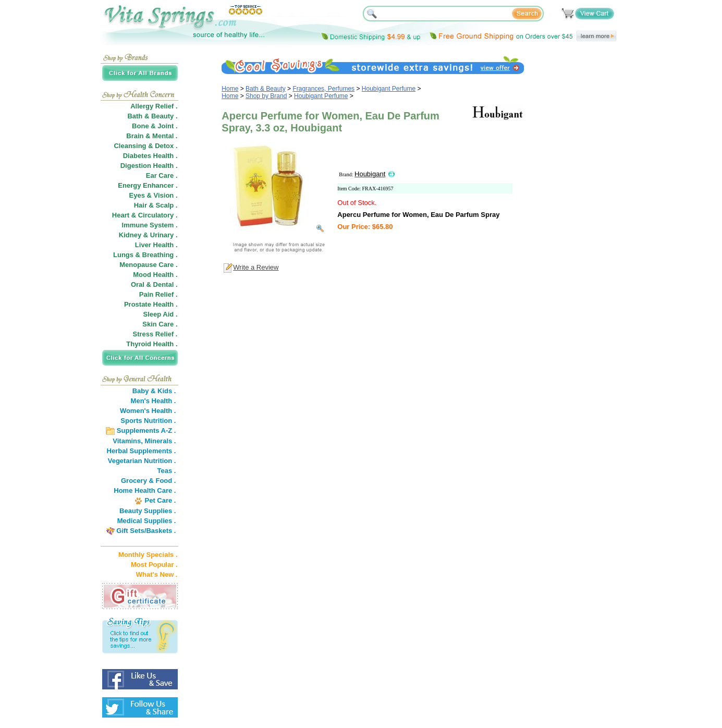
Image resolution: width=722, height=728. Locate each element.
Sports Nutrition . (148, 421)
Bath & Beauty (266, 89)
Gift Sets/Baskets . (146, 531)
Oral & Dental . (154, 284)
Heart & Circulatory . (145, 215)
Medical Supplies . (147, 521)
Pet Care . (160, 500)
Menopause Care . (148, 265)
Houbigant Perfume (389, 89)
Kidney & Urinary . (148, 235)
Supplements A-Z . (146, 430)
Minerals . (161, 441)
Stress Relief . (155, 334)
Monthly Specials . (148, 555)
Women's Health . (148, 411)
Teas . (167, 471)
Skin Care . (160, 324)
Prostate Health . (151, 304)
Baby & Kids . (154, 391)
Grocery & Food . (148, 481)
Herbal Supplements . (142, 451)
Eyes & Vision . (154, 195)
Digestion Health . (149, 166)
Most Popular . (154, 565)
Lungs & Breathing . (145, 255)
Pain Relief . (158, 294)
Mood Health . (155, 275)
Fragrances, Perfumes (323, 89)
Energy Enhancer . (148, 185)
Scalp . (167, 205)
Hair (140, 205)
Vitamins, (128, 441)
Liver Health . (156, 245)
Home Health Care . (145, 490)
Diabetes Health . (150, 156)
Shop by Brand (266, 96)
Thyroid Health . (152, 344)
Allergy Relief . (154, 106)
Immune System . (150, 225)
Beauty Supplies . (148, 511)
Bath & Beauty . (152, 116)
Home (230, 89)
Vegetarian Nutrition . (142, 461)
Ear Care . (162, 175)
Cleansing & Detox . (145, 146)
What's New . (157, 574)
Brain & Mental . (152, 136)
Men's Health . (154, 401)
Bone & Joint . (155, 126)
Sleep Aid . (161, 314)
